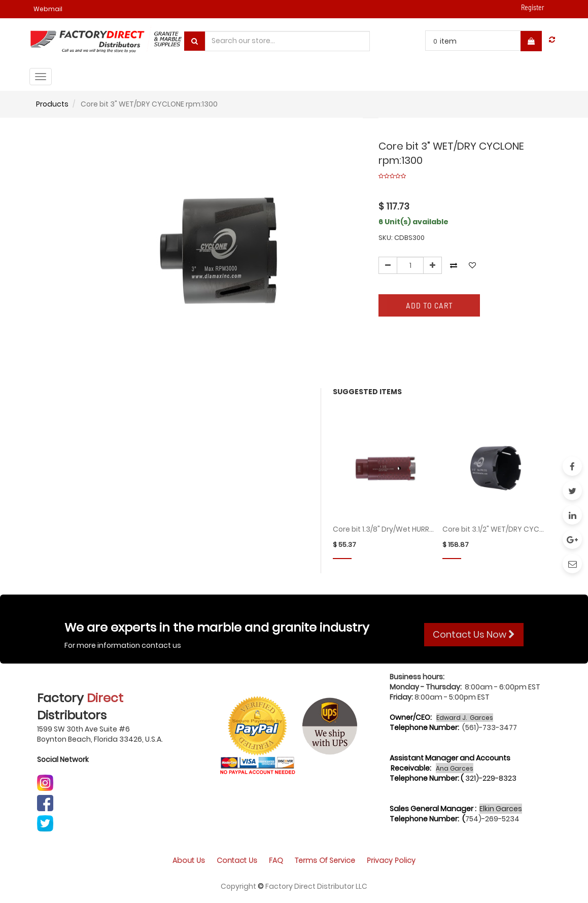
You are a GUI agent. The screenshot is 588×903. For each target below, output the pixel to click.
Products (52, 104)
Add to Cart (429, 305)
